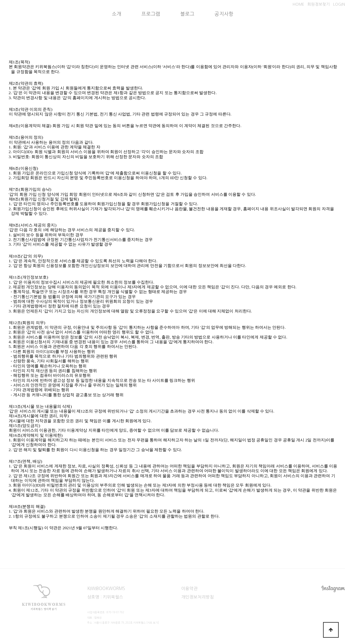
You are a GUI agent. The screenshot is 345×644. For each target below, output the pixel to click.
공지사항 (224, 14)
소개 (117, 14)
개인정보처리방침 (198, 597)
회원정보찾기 (319, 4)
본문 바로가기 (0, 0)
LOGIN (339, 4)
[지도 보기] (153, 623)
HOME (298, 4)
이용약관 (189, 588)
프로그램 (151, 14)
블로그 (187, 14)
